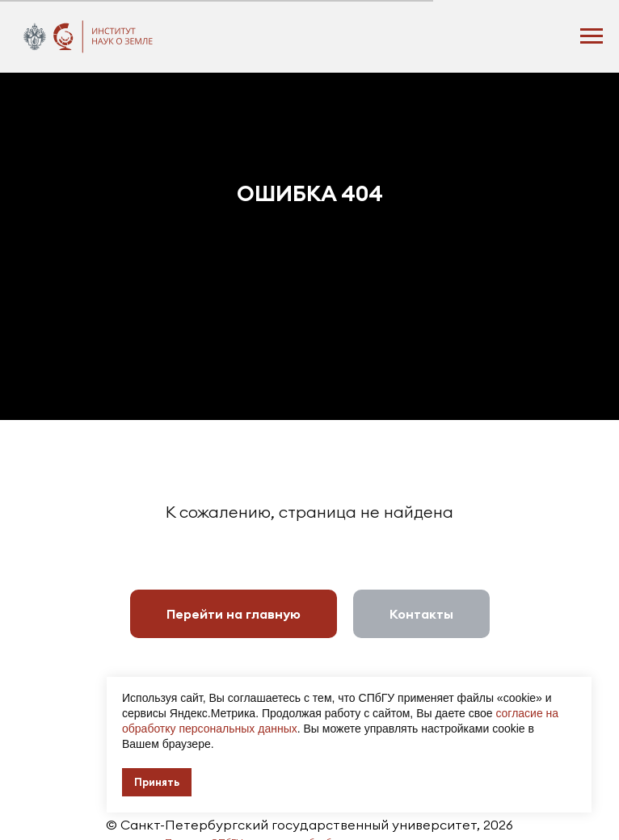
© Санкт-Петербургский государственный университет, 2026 (309, 825)
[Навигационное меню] (592, 36)
